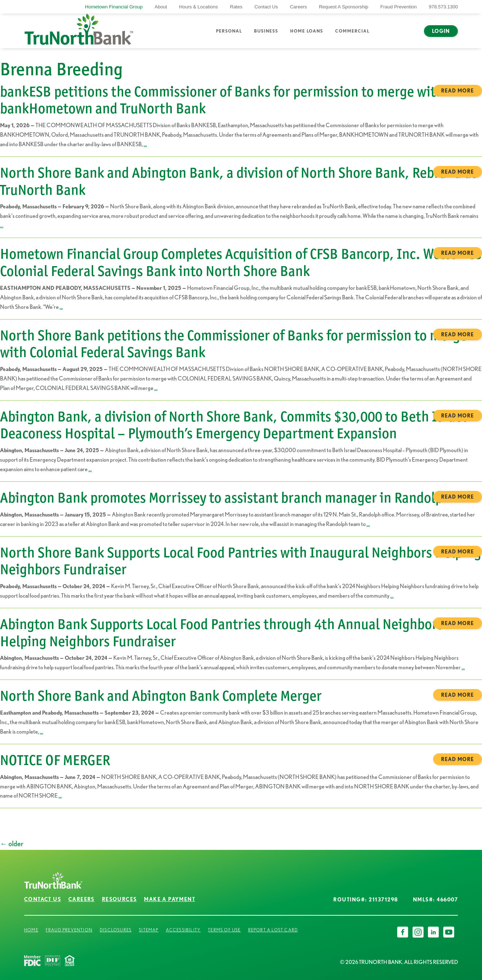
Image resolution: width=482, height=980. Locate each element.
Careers (298, 7)
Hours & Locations (198, 7)
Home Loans (307, 31)
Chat (407, 35)
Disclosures (116, 930)
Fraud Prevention (399, 7)
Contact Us (266, 7)
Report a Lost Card (273, 930)
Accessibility (183, 930)
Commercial (352, 31)
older (12, 843)
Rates (236, 7)
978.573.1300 (444, 7)
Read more (458, 91)
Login (441, 31)
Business (266, 31)
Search (386, 35)
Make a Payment (170, 899)
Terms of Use (224, 930)
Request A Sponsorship (344, 7)
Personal (229, 31)
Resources (119, 899)
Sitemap (149, 930)
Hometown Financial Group (114, 7)
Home (31, 930)
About (161, 7)
